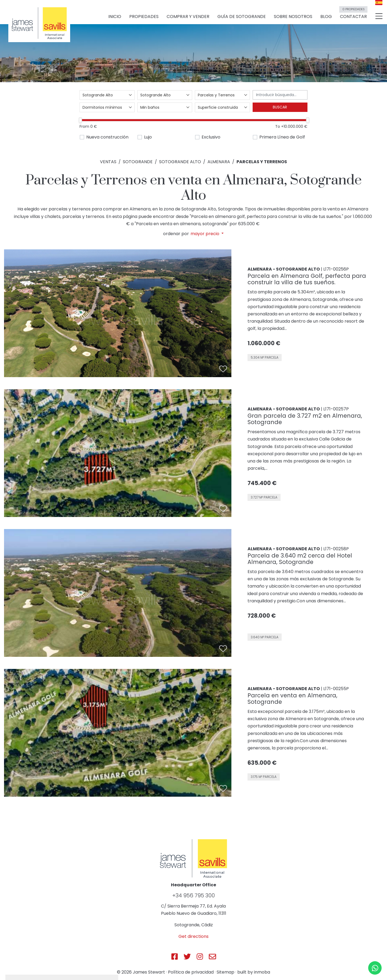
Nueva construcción (107, 137)
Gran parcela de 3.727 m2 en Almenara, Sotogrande (305, 419)
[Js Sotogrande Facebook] (175, 957)
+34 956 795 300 (193, 895)
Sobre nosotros (293, 17)
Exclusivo (211, 137)
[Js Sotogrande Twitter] (187, 957)
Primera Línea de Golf (282, 137)
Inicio (115, 17)
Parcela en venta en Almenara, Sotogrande (292, 699)
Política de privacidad (191, 972)
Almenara (219, 162)
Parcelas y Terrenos (262, 162)
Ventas (108, 162)
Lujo (148, 137)
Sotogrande (138, 162)
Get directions (193, 936)
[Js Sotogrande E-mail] (212, 957)
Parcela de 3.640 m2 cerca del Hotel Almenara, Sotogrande (300, 559)
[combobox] (107, 95)
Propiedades (144, 17)
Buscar (280, 107)
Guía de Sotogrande (242, 17)
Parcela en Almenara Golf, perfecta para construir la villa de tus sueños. (307, 279)
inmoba (262, 972)
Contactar (353, 14)
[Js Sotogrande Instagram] (200, 957)
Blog (326, 17)
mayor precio (205, 234)
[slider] (80, 120)
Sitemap (225, 972)
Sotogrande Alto (180, 162)
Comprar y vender (188, 17)
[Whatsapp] (375, 968)
